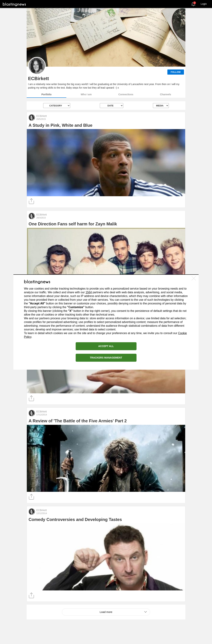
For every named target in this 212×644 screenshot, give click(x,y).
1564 (89, 292)
